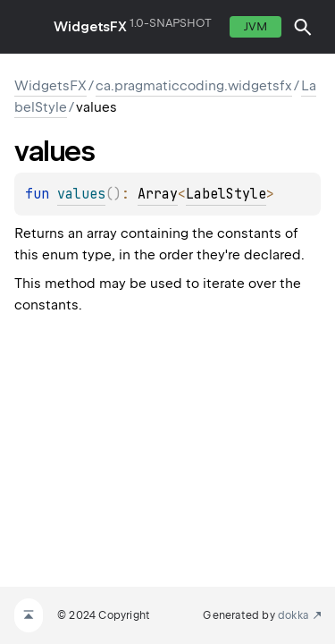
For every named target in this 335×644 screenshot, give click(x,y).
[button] (303, 27)
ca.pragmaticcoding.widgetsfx (194, 86)
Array (158, 194)
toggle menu (27, 27)
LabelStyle (226, 194)
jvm (255, 26)
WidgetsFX (90, 27)
